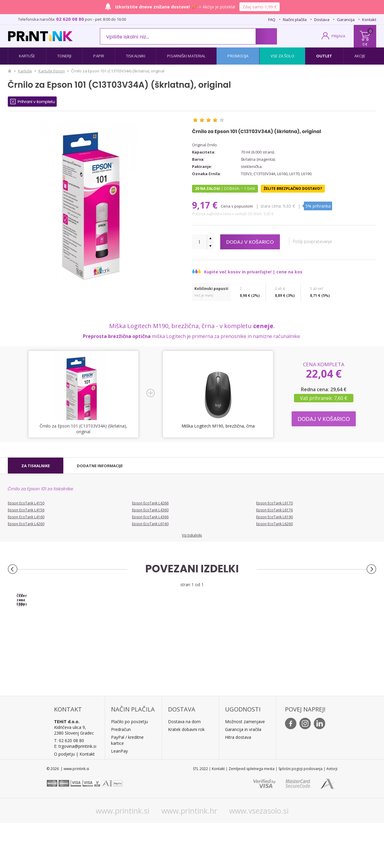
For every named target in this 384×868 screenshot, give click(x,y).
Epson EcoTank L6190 (274, 517)
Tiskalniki (136, 56)
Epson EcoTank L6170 (274, 503)
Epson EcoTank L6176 (274, 510)
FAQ (272, 20)
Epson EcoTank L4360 (150, 510)
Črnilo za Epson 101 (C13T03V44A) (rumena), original (238, 643)
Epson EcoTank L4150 (26, 503)
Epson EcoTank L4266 (150, 503)
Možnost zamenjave (245, 767)
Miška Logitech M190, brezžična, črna (218, 426)
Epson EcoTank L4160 (26, 517)
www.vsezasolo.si (259, 856)
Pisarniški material (186, 56)
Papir (99, 56)
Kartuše (27, 56)
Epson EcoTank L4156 (26, 510)
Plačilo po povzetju (129, 767)
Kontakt (369, 20)
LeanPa (118, 796)
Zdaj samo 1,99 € (259, 7)
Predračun (121, 774)
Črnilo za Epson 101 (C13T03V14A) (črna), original (54, 643)
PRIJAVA (338, 36)
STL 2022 (200, 814)
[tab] (36, 466)
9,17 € (206, 205)
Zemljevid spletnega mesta (252, 814)
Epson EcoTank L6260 (274, 524)
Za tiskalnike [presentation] (36, 466)
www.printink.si (123, 856)
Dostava (322, 20)
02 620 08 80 (70, 19)
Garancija (346, 20)
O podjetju (64, 799)
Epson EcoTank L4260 (26, 524)
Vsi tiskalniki (192, 535)
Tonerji (64, 56)
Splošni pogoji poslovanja (300, 814)
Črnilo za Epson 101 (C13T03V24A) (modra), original (146, 643)
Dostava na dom (184, 767)
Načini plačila (295, 20)
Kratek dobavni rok (186, 774)
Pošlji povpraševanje (317, 241)
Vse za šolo (282, 56)
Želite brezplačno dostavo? (293, 189)
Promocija (238, 56)
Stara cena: (272, 206)
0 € (365, 44)
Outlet (324, 56)
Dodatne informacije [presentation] (100, 466)
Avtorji (332, 814)
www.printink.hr (189, 856)
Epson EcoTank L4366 (150, 517)
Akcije (360, 56)
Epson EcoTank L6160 (150, 524)
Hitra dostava (238, 782)
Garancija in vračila (243, 774)
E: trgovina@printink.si (75, 791)
